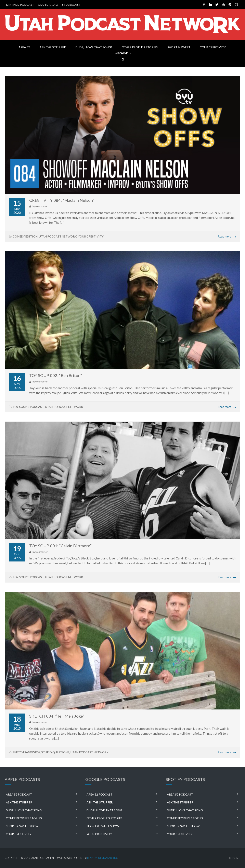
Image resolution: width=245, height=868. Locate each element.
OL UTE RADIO (48, 5)
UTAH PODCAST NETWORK (58, 236)
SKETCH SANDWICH (26, 752)
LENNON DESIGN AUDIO (102, 858)
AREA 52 (24, 47)
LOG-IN (234, 858)
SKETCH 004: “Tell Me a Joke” (57, 716)
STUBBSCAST (71, 5)
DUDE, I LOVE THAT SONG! (94, 47)
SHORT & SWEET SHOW (22, 826)
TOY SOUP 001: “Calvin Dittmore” (60, 546)
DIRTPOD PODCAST (20, 5)
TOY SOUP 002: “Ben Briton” (56, 375)
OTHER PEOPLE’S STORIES (140, 47)
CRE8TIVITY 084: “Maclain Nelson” (62, 200)
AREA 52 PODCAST (19, 794)
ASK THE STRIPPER (53, 47)
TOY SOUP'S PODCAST (28, 407)
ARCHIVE (121, 53)
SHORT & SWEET (179, 47)
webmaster (42, 206)
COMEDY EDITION (25, 236)
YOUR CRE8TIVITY (213, 47)
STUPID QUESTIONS (55, 752)
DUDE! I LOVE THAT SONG (24, 810)
